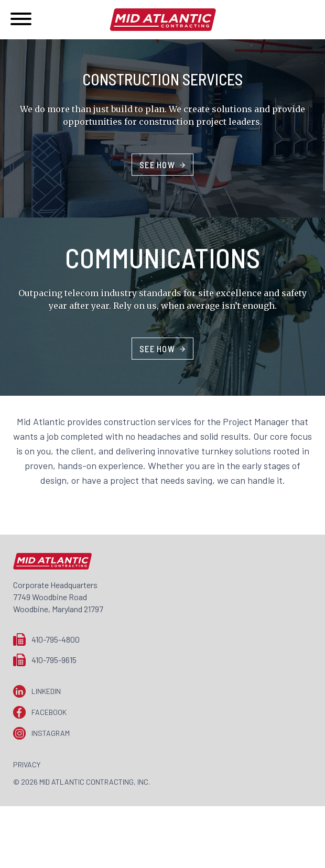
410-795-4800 (56, 639)
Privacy (27, 764)
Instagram (51, 733)
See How (157, 165)
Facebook (49, 712)
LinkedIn (46, 691)
